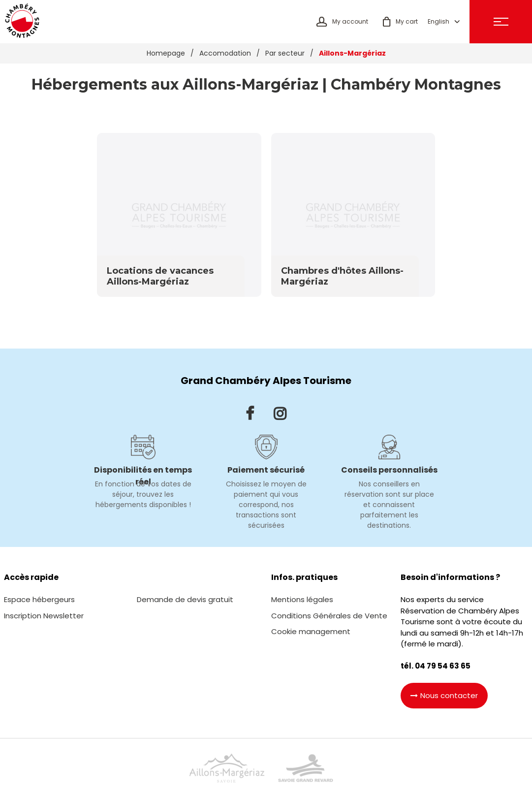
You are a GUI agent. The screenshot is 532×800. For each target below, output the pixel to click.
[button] (395, 23)
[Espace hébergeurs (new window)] (39, 602)
